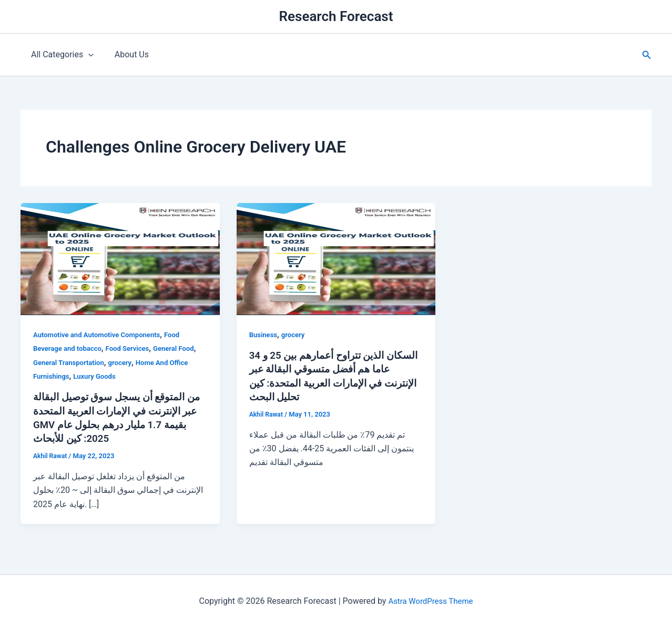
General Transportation (71, 362)
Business (264, 335)
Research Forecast (336, 16)
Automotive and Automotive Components (101, 335)
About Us (125, 54)
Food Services (134, 348)
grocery (126, 362)
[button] (647, 55)
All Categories (60, 55)
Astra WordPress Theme (431, 600)
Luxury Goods (98, 376)
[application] (86, 55)
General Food (183, 348)
